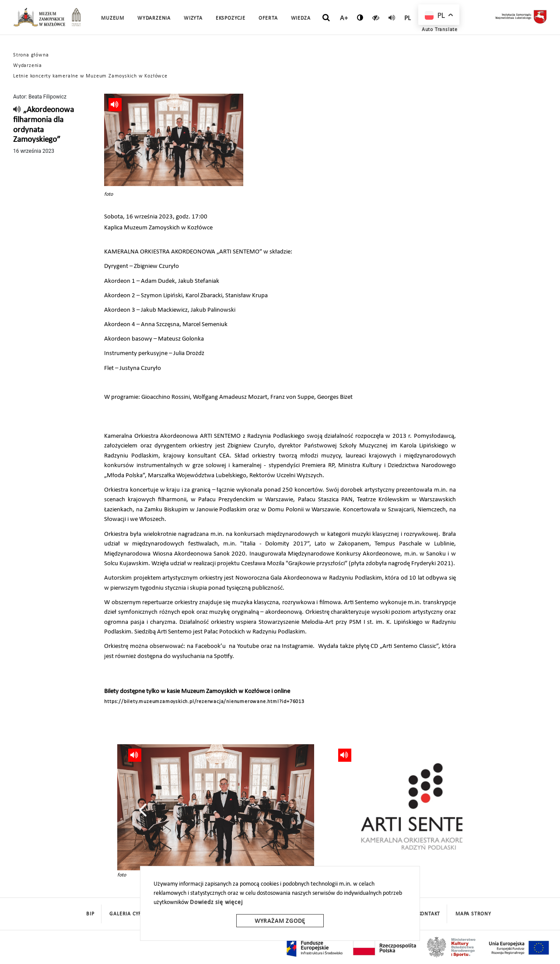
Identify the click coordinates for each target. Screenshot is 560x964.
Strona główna (31, 55)
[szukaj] (326, 18)
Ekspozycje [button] (231, 18)
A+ (344, 18)
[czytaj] (376, 18)
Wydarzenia (154, 18)
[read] (392, 18)
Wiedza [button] (301, 18)
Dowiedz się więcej (216, 902)
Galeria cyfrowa (133, 914)
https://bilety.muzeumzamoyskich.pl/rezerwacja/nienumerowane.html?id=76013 (204, 702)
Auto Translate (440, 30)
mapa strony (473, 914)
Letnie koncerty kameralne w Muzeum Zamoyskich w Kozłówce (90, 76)
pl (408, 18)
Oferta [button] (268, 18)
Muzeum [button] (113, 18)
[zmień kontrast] (360, 18)
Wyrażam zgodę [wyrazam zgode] (280, 921)
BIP (90, 914)
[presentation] (143, 810)
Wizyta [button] (193, 18)
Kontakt (429, 914)
